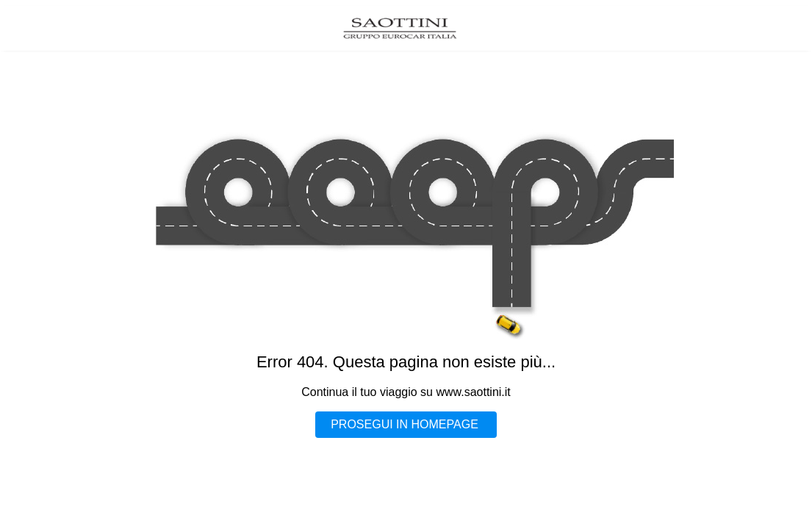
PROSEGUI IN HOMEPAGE (405, 424)
